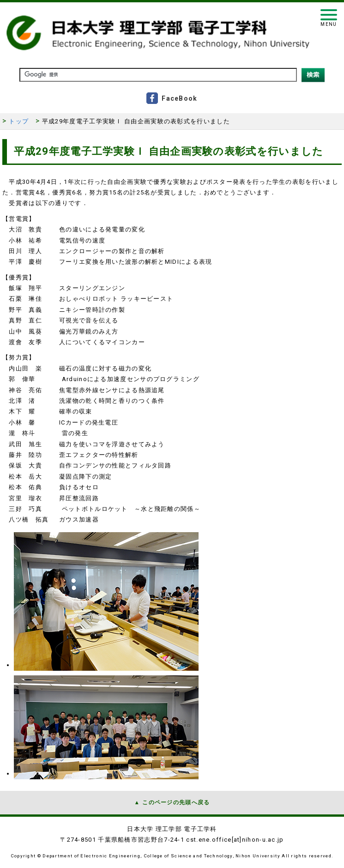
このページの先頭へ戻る (176, 802)
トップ (19, 121)
